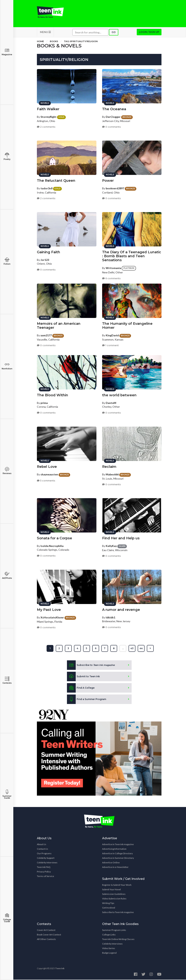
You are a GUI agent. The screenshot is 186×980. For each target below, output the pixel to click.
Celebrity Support (46, 858)
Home (40, 42)
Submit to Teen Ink (83, 677)
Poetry (7, 157)
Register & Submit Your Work (117, 885)
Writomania (113, 268)
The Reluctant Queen (56, 181)
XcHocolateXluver (52, 618)
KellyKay (111, 546)
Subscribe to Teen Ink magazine (118, 913)
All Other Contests (46, 939)
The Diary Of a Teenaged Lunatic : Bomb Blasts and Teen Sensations (132, 256)
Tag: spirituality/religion (81, 42)
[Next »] (150, 649)
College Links (109, 935)
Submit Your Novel (111, 890)
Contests (7, 680)
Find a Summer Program (87, 700)
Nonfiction (7, 366)
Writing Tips (108, 903)
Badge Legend (109, 953)
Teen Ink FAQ (44, 867)
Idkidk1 (110, 618)
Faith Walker (48, 109)
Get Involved (109, 908)
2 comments (46, 127)
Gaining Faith (48, 252)
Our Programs (44, 854)
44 (141, 649)
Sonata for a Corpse (54, 538)
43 (132, 649)
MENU (45, 32)
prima (44, 403)
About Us (42, 845)
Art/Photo (7, 575)
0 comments (111, 127)
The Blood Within (52, 395)
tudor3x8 (46, 188)
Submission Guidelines (114, 894)
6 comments (111, 278)
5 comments (46, 481)
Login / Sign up (149, 32)
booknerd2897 (115, 188)
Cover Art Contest (46, 930)
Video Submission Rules (114, 899)
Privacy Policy (44, 872)
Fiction (7, 261)
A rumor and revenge (121, 610)
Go (114, 33)
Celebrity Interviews (47, 863)
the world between (119, 395)
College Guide (7, 918)
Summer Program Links (114, 930)
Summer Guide (7, 794)
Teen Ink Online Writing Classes (118, 939)
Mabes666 (112, 475)
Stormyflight (48, 117)
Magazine (7, 52)
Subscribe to (91, 665)
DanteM (111, 403)
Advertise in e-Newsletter (115, 867)
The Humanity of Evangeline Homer (127, 326)
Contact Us (43, 849)
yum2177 (46, 335)
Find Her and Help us (121, 538)
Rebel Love (47, 467)
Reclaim (109, 467)
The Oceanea (114, 109)
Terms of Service (45, 877)
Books (54, 42)
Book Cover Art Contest (49, 935)
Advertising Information (114, 849)
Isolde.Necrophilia (52, 546)
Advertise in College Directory (117, 854)
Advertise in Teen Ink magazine (118, 845)
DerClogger (113, 117)
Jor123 (45, 260)
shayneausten (49, 475)
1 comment (110, 346)
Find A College (81, 688)
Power (108, 181)
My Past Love (49, 610)
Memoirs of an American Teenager (59, 326)
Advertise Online (111, 863)
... (123, 649)
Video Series (109, 949)
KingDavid (112, 335)
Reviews (7, 471)
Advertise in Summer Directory (118, 858)
